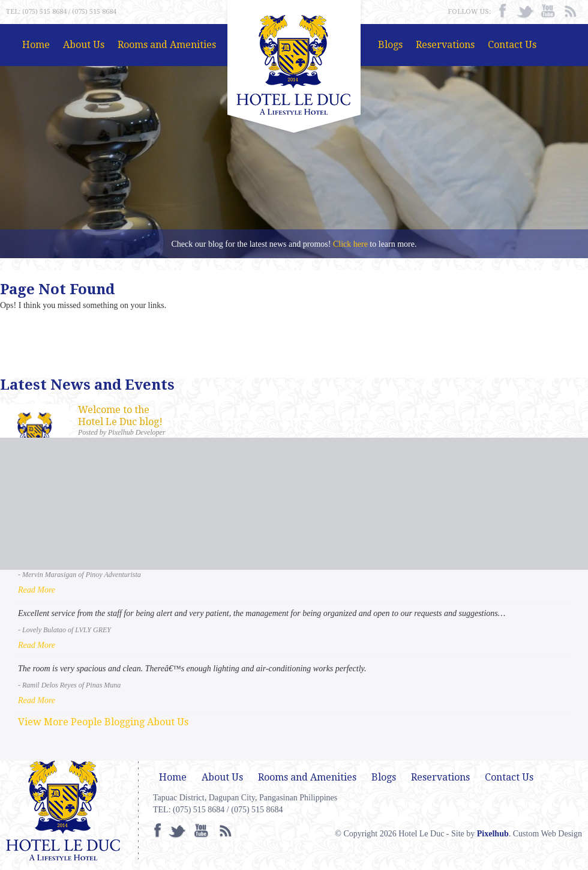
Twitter (525, 11)
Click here (350, 244)
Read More (37, 590)
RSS (571, 11)
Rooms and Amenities (167, 45)
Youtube (548, 11)
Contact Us (512, 45)
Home (36, 45)
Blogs (390, 45)
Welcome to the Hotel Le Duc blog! (120, 416)
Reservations (445, 45)
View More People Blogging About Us (103, 722)
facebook (502, 11)
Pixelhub (493, 834)
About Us (84, 45)
